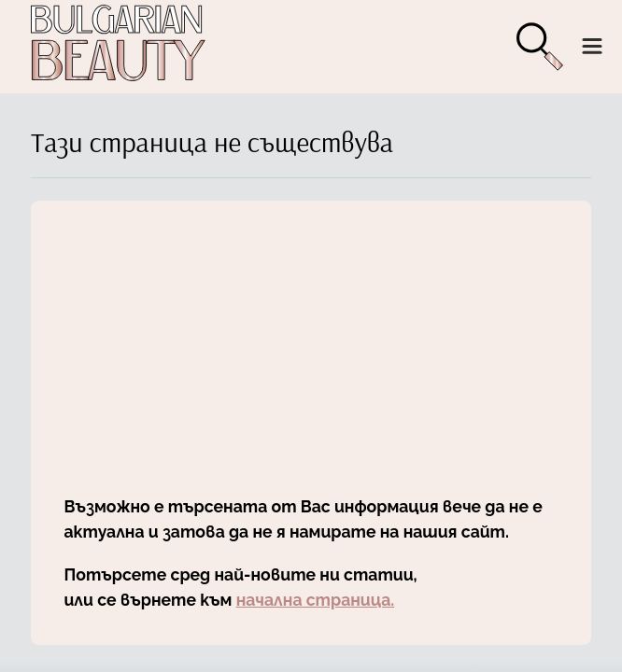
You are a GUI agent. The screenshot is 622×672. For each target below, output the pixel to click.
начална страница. (316, 600)
